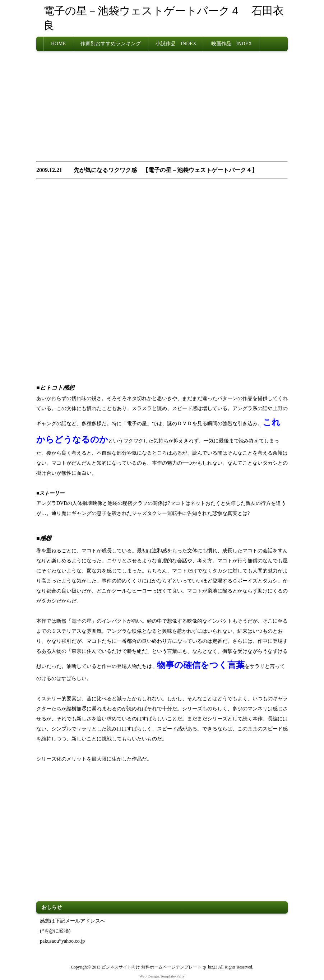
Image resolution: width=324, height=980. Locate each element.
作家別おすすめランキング (111, 44)
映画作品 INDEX (232, 44)
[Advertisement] (162, 108)
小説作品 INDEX (176, 44)
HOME (58, 44)
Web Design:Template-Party (162, 976)
